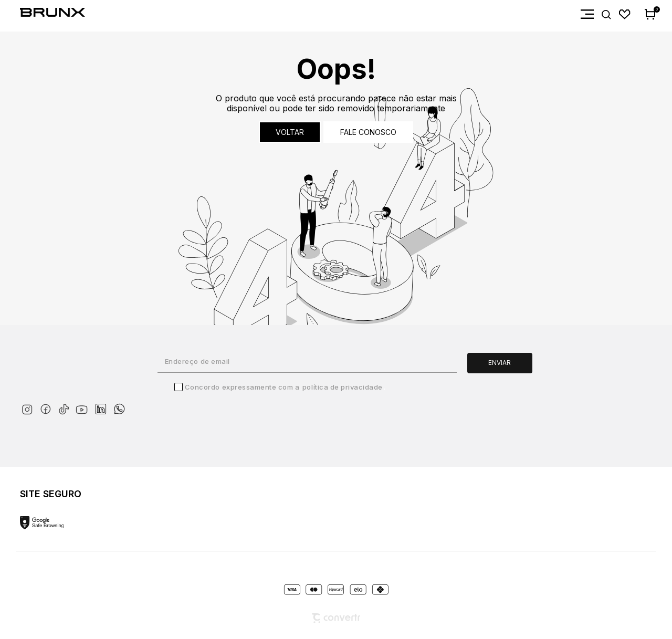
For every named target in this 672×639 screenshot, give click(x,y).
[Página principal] (43, 14)
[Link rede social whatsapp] (119, 404)
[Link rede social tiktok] (66, 407)
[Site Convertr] (336, 618)
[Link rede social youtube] (85, 405)
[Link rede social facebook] (48, 407)
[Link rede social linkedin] (104, 404)
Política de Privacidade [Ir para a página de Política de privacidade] (343, 387)
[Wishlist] (625, 14)
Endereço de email (197, 361)
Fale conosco (368, 132)
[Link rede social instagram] (29, 407)
